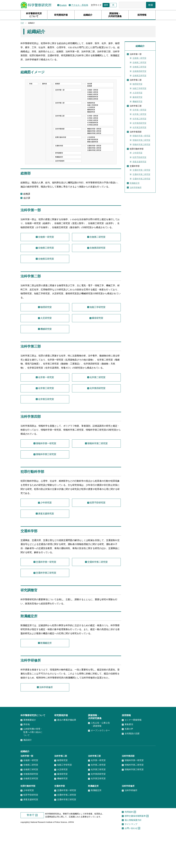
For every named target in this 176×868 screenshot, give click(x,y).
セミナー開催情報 (133, 754)
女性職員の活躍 (132, 768)
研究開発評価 (61, 15)
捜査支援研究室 (139, 162)
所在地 (27, 759)
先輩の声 (129, 763)
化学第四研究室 (139, 123)
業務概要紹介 (30, 754)
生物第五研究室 (139, 76)
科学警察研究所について (34, 15)
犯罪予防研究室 (139, 157)
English (63, 5)
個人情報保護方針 (133, 855)
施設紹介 (28, 774)
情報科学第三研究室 (141, 144)
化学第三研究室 (139, 119)
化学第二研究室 (139, 114)
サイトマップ (131, 859)
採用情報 (142, 15)
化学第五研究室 (139, 127)
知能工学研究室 (139, 88)
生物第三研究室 (139, 67)
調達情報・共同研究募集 (115, 15)
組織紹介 (88, 15)
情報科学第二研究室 (141, 140)
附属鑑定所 (135, 183)
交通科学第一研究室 (141, 170)
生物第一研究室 (139, 58)
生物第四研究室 (139, 71)
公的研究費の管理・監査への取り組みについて (33, 767)
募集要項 (129, 759)
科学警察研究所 (36, 5)
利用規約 (129, 846)
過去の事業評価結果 (67, 754)
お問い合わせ (131, 863)
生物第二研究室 (139, 62)
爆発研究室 (137, 97)
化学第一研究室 (139, 110)
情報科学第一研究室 (141, 136)
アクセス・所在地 (80, 5)
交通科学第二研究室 (141, 174)
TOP (22, 23)
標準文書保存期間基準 (135, 850)
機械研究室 (137, 101)
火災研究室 (137, 93)
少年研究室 (137, 153)
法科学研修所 (136, 187)
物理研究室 (137, 84)
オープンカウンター (100, 765)
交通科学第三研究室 (141, 179)
